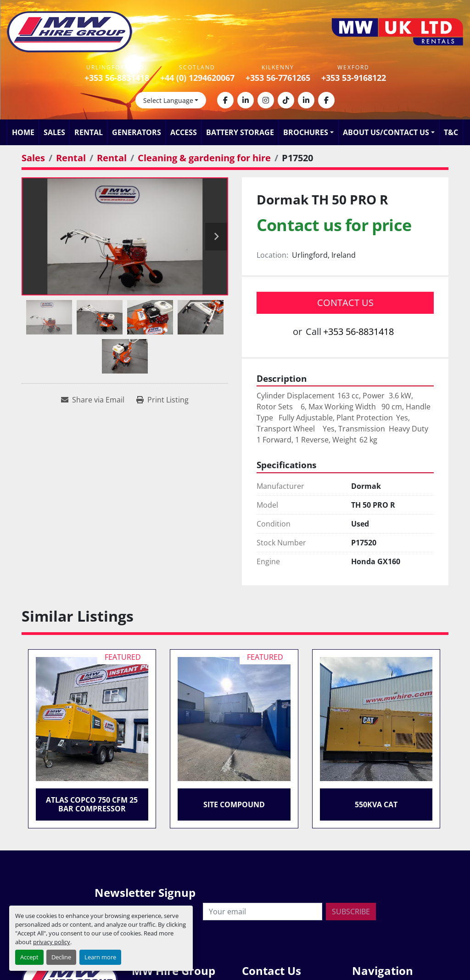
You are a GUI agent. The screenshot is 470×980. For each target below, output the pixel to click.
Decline (61, 957)
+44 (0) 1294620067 (197, 78)
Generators (137, 132)
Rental (89, 132)
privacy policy (52, 942)
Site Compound (234, 804)
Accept (29, 957)
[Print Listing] (162, 400)
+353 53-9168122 (354, 78)
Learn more (100, 957)
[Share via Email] (93, 400)
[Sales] (33, 158)
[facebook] (225, 100)
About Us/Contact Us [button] (386, 132)
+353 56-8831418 (117, 78)
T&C (451, 132)
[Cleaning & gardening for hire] (204, 158)
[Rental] (71, 158)
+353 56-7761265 (278, 78)
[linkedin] (246, 100)
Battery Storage (240, 132)
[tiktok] (286, 100)
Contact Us (345, 303)
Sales (54, 132)
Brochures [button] (306, 132)
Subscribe (351, 912)
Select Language (168, 100)
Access (184, 132)
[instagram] (266, 100)
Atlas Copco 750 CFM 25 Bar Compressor (92, 804)
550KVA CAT (376, 804)
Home (23, 132)
